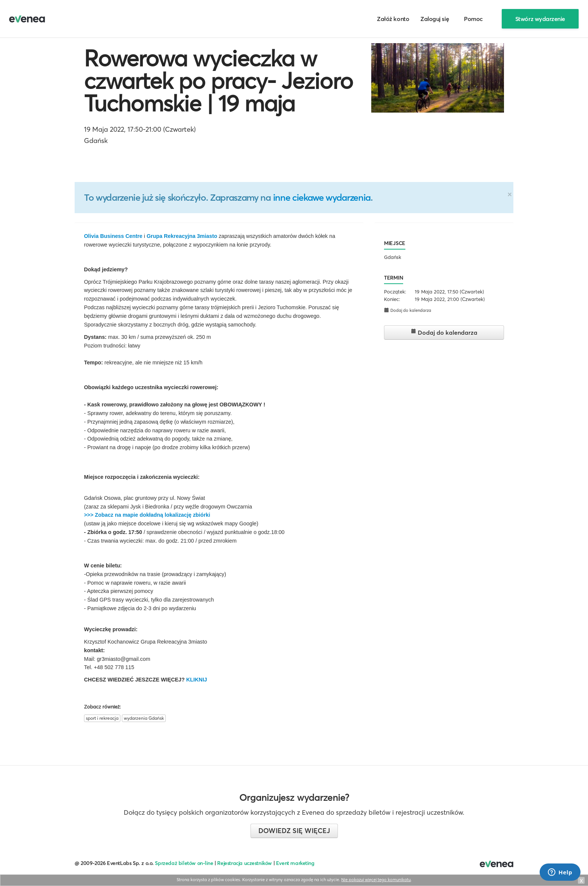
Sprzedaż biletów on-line (184, 863)
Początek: (395, 292)
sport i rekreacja (102, 718)
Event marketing (295, 863)
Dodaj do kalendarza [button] (408, 310)
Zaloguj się (435, 19)
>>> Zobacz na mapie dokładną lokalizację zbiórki (147, 515)
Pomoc (473, 19)
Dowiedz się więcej (294, 831)
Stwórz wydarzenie (540, 19)
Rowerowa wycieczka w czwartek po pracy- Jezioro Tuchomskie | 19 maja (218, 81)
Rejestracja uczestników (244, 863)
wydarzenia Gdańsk (144, 718)
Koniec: (392, 299)
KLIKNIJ (196, 680)
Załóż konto (393, 19)
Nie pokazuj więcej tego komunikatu (376, 880)
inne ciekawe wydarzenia (322, 197)
